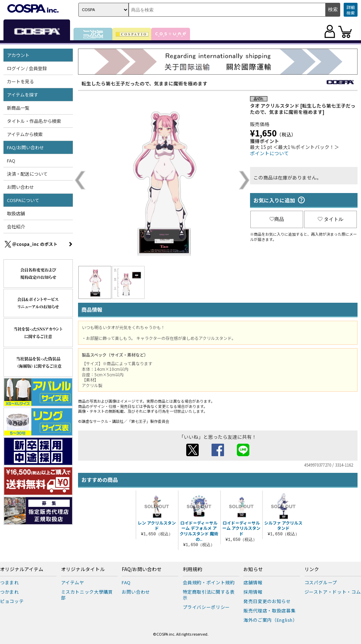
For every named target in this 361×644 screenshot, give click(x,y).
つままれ (10, 582)
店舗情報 (253, 582)
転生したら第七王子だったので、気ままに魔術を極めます (144, 83)
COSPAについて (23, 200)
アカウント (18, 55)
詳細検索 (351, 10)
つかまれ (10, 592)
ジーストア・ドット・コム (333, 592)
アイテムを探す (23, 95)
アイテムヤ (73, 582)
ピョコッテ (12, 601)
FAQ (11, 161)
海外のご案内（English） (270, 620)
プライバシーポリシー (207, 607)
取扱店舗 (16, 213)
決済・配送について (27, 174)
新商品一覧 (18, 108)
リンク (312, 569)
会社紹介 (16, 227)
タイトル (330, 219)
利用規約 (192, 569)
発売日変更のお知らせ (267, 601)
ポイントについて (269, 153)
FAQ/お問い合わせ (25, 147)
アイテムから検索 (25, 134)
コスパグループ (321, 582)
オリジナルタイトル (83, 569)
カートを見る (20, 81)
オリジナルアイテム (22, 569)
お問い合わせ (20, 187)
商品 (277, 219)
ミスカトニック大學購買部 (87, 595)
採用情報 (253, 592)
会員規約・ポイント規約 (209, 582)
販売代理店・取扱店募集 (269, 610)
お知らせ (253, 569)
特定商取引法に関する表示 (209, 595)
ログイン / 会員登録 (27, 68)
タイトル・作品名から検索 (34, 121)
